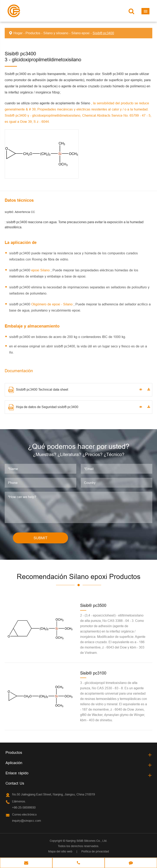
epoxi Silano (41, 270)
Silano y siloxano (56, 33)
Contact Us (15, 783)
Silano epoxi (80, 33)
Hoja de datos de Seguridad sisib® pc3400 (43, 407)
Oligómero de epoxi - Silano (52, 304)
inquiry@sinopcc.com (27, 821)
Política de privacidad (95, 852)
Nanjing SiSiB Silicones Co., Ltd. (87, 841)
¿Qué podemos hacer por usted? (79, 446)
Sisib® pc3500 (93, 606)
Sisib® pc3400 (103, 33)
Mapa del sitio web (60, 852)
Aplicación (14, 763)
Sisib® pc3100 (93, 673)
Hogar (18, 33)
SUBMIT (40, 538)
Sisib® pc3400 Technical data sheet (38, 390)
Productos (33, 33)
